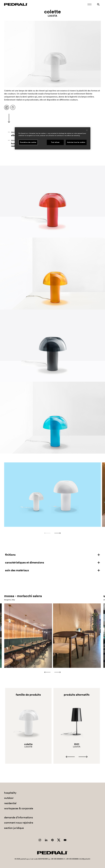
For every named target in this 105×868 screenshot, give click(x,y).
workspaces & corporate (19, 808)
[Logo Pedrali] (16, 4)
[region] (53, 138)
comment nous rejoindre (19, 823)
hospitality (10, 793)
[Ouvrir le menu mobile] (89, 4)
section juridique (14, 828)
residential (10, 803)
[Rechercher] (98, 4)
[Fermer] (87, 130)
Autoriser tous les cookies (76, 142)
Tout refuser (55, 142)
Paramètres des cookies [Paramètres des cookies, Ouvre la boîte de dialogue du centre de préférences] (28, 142)
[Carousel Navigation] (52, 533)
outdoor (9, 798)
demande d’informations (19, 817)
